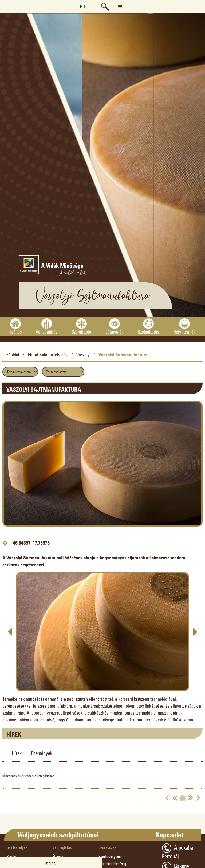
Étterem (58, 856)
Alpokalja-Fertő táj (178, 851)
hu (82, 7)
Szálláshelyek (17, 847)
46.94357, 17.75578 (31, 543)
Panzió (11, 856)
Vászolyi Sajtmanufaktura (123, 355)
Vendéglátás (62, 847)
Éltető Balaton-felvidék (48, 355)
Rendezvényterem (111, 856)
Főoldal (13, 355)
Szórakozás (107, 847)
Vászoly (83, 355)
